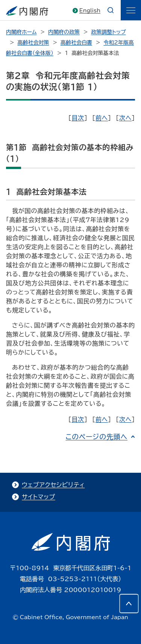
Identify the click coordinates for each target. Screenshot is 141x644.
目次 (78, 118)
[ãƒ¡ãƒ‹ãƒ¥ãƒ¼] (131, 10)
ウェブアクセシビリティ (53, 485)
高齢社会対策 (33, 43)
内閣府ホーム (21, 32)
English (90, 11)
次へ (125, 118)
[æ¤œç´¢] (111, 10)
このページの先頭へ (96, 437)
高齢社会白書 (76, 43)
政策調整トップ (108, 32)
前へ (102, 118)
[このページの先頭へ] (129, 603)
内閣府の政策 (64, 32)
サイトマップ (39, 497)
